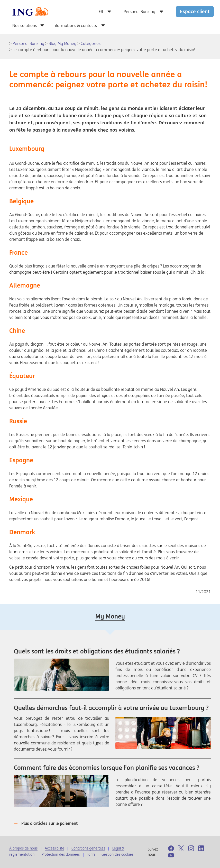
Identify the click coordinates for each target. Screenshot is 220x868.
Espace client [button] (195, 11)
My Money (110, 616)
